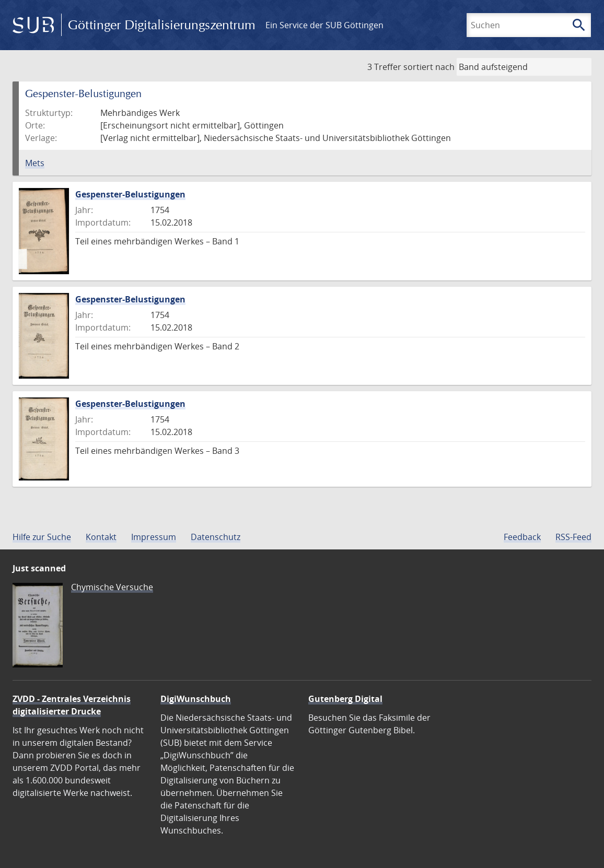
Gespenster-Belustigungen (130, 194)
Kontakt (101, 537)
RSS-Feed (573, 537)
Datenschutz (216, 537)
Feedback (522, 537)
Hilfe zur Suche (42, 537)
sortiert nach (429, 67)
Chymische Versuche (112, 587)
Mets (35, 163)
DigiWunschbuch (196, 699)
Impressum (154, 537)
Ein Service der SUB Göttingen (324, 25)
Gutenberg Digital (345, 699)
